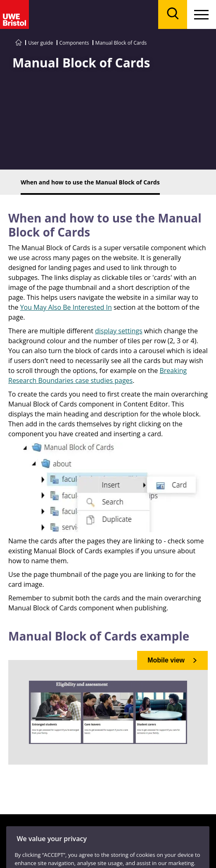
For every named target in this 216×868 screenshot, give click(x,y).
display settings (119, 331)
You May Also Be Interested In (66, 307)
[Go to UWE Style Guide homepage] (19, 43)
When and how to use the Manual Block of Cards (105, 225)
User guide (40, 43)
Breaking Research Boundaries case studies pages (97, 375)
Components (74, 43)
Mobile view (166, 660)
